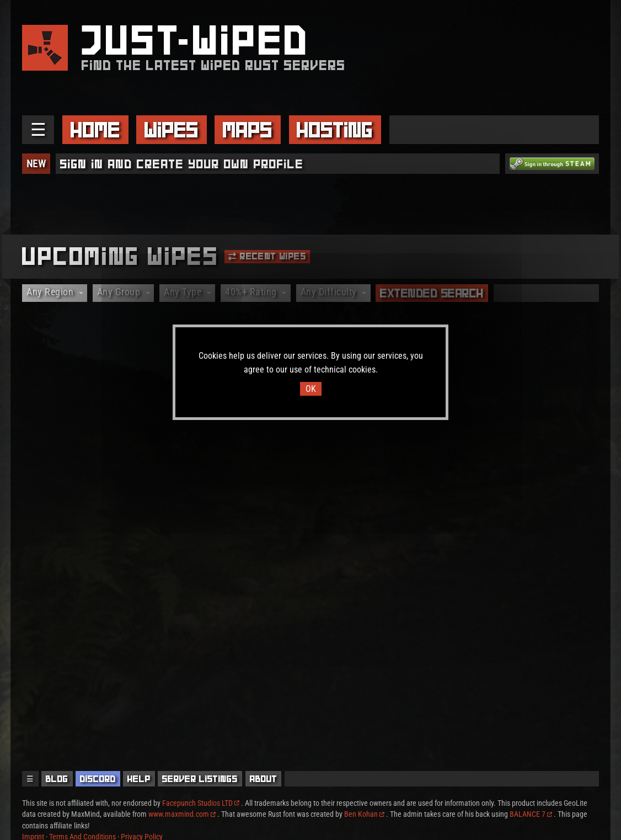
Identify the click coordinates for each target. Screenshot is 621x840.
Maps (248, 130)
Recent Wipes (267, 256)
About (264, 779)
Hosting (335, 130)
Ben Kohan (364, 814)
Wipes (172, 130)
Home (95, 130)
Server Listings (200, 779)
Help (139, 779)
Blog (57, 779)
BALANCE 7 (531, 814)
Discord (98, 779)
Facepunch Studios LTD (201, 803)
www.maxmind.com (182, 814)
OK (311, 389)
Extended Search (432, 293)
